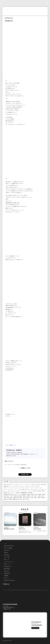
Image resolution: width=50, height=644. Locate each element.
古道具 (29, 494)
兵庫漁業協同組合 (24, 493)
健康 (5, 493)
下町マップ (6, 560)
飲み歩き (20, 499)
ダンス (17, 488)
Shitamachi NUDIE (9, 546)
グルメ (15, 486)
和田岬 (33, 494)
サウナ (39, 486)
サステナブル (7, 488)
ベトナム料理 (22, 489)
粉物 (21, 498)
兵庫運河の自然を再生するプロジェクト (12, 494)
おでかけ (39, 485)
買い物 (32, 498)
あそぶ (17, 485)
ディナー (29, 488)
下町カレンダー (7, 564)
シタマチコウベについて (9, 562)
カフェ (11, 486)
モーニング (38, 489)
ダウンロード (35, 628)
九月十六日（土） (37, 529)
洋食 (5, 498)
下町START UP (7, 567)
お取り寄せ (44, 485)
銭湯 (22, 465)
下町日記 (6, 553)
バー (41, 488)
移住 (18, 498)
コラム (34, 486)
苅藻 (24, 498)
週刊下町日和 (7, 569)
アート (7, 465)
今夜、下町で (7, 550)
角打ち (28, 498)
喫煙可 (40, 494)
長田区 (39, 498)
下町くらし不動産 (8, 548)
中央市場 (39, 491)
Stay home (7, 571)
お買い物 (6, 486)
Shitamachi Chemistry (9, 580)
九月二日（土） (22, 529)
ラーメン (6, 491)
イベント (22, 485)
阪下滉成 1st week (9, 529)
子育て (11, 496)
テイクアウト (23, 488)
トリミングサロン (35, 488)
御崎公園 (20, 496)
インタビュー (28, 485)
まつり (33, 489)
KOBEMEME (7, 573)
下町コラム (6, 578)
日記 (16, 465)
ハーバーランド (7, 489)
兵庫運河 (31, 493)
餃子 (24, 499)
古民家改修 (24, 494)
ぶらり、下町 (7, 557)
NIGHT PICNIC (7, 485)
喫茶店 (44, 494)
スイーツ (13, 488)
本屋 (40, 496)
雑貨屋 (11, 499)
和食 (37, 494)
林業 (43, 496)
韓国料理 (15, 499)
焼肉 (11, 498)
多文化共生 (6, 496)
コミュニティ (29, 486)
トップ (5, 544)
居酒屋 (16, 496)
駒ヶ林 (25, 465)
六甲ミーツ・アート (11, 493)
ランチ (18, 491)
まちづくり (28, 489)
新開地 (29, 496)
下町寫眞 (6, 576)
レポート (30, 491)
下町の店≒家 (7, 555)
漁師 (8, 498)
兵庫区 (18, 493)
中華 (43, 491)
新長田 (25, 496)
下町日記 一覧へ (25, 474)
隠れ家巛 (6, 499)
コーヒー (23, 486)
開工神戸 (44, 498)
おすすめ (34, 485)
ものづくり (44, 489)
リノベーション (24, 491)
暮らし (19, 465)
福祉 (15, 498)
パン (13, 489)
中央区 (35, 491)
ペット (16, 489)
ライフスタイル (12, 465)
